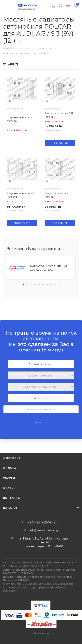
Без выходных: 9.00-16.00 (44, 546)
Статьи (9, 488)
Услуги (9, 478)
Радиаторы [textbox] (40, 398)
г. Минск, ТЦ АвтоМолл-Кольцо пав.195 (44, 540)
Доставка (12, 458)
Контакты (12, 498)
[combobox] (41, 364)
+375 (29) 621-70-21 (42, 522)
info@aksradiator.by (44, 530)
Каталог (10, 508)
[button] (24, 284)
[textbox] (41, 376)
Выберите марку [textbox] (40, 364)
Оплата (10, 468)
